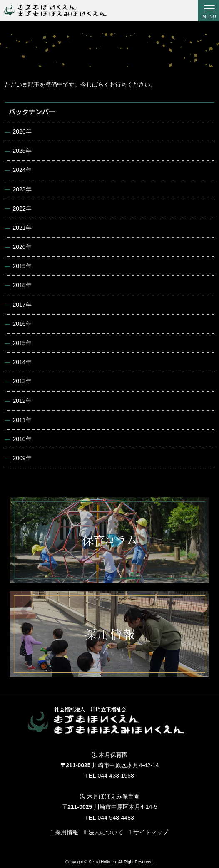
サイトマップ (151, 832)
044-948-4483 (116, 818)
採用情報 (67, 832)
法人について (106, 832)
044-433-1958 (116, 776)
